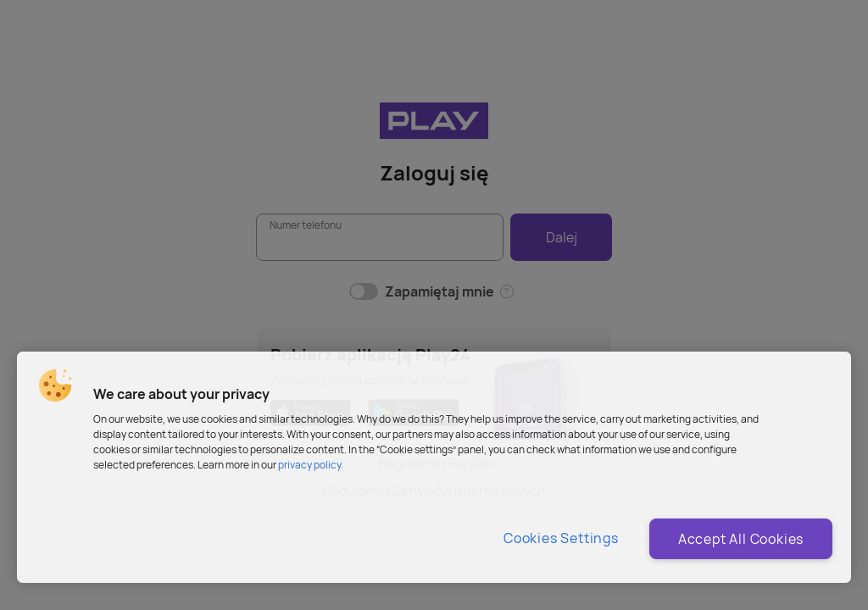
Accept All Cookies (741, 539)
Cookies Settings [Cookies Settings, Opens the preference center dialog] (561, 538)
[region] (434, 467)
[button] (55, 385)
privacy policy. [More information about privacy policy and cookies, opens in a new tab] (311, 465)
